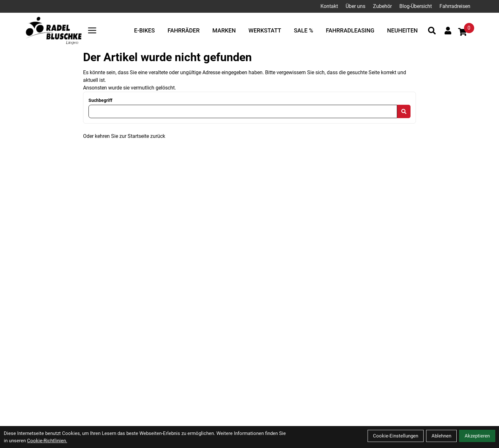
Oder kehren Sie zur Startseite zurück (124, 136)
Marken (224, 30)
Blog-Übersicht (416, 6)
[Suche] (432, 31)
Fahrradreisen (455, 6)
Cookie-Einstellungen (396, 436)
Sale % (303, 30)
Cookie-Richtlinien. (47, 441)
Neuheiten (402, 30)
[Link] (92, 30)
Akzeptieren (477, 436)
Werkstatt (265, 30)
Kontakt (329, 6)
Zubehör (382, 6)
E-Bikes (144, 30)
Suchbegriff (100, 100)
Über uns (355, 6)
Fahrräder (183, 30)
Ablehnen (441, 436)
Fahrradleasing (350, 30)
